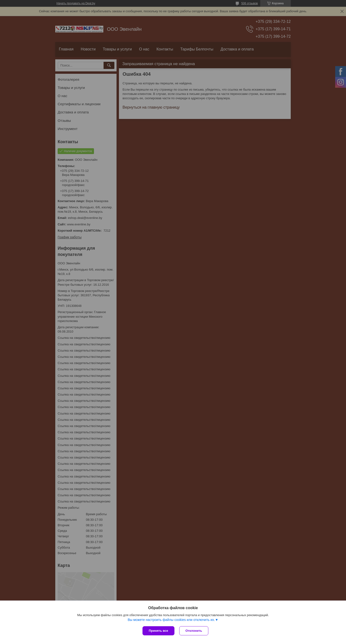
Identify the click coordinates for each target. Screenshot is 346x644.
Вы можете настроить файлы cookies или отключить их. (171, 620)
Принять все (158, 631)
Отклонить (194, 631)
